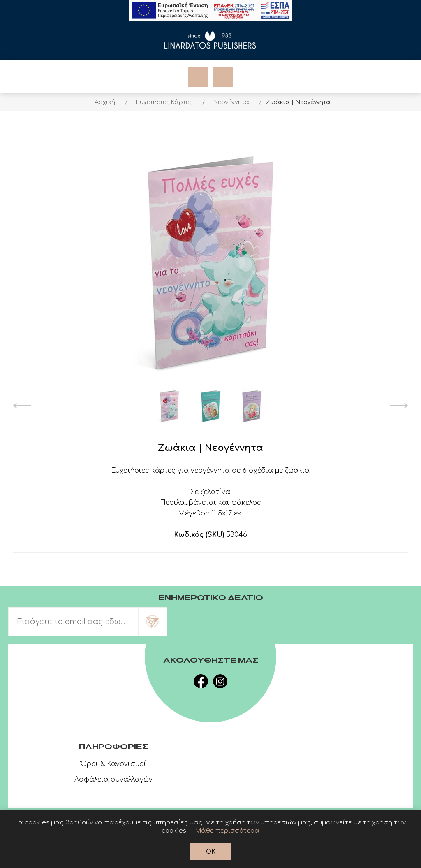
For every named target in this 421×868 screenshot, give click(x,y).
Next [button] (399, 406)
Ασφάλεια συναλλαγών (113, 780)
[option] (169, 406)
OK (211, 852)
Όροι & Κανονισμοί (113, 764)
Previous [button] (22, 406)
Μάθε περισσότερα (227, 831)
